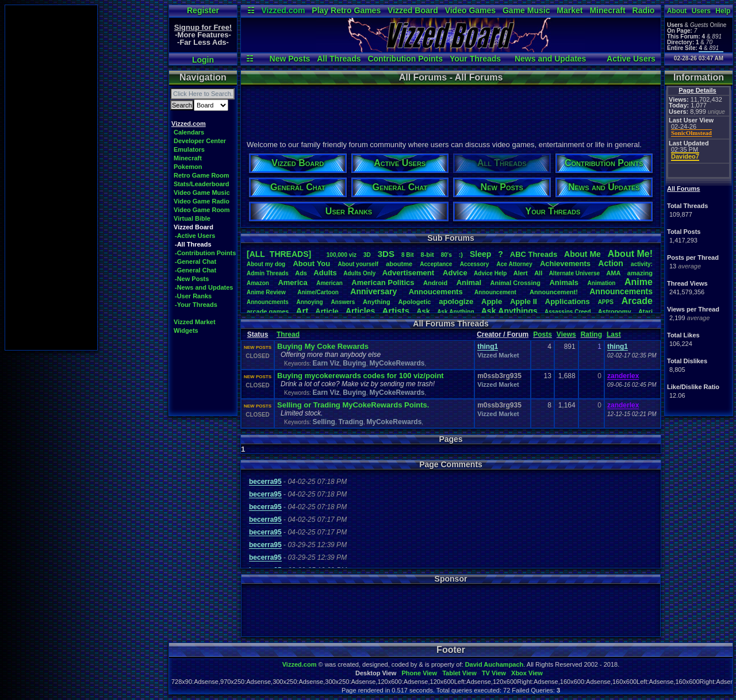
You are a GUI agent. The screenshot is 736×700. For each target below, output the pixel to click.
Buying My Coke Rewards (323, 346)
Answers (343, 302)
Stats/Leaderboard (202, 184)
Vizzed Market (195, 322)
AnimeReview (266, 292)
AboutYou (311, 264)
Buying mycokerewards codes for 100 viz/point (361, 376)
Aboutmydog (266, 264)
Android (435, 283)
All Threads (339, 59)
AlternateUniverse (574, 273)
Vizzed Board (413, 10)
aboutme (399, 264)
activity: (642, 264)
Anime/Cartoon (318, 292)
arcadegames (268, 311)
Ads (301, 273)
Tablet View (459, 673)
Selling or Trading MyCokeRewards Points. (353, 405)
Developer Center (200, 141)
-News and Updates (204, 287)
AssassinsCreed (568, 312)
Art (302, 311)
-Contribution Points (205, 253)
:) (461, 255)
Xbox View (527, 673)
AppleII (524, 301)
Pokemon (188, 167)
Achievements (565, 264)
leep (480, 254)
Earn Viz (326, 363)
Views (566, 334)
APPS (606, 302)
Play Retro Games (346, 10)
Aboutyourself (358, 264)
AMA (613, 273)
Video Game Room (202, 210)
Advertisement (409, 273)
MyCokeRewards (397, 363)
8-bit (428, 255)
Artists (396, 311)
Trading (350, 422)
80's (446, 255)
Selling (323, 422)
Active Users (631, 59)
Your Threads (475, 59)
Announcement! (554, 292)
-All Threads (193, 244)
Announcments (268, 302)
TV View (494, 673)
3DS (386, 254)
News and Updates (550, 59)
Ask (423, 311)
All (538, 273)
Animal (469, 282)
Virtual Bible (192, 218)
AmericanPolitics (383, 282)
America (292, 282)
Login (203, 60)
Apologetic (415, 302)
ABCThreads (534, 254)
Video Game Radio (202, 201)
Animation (602, 283)
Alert (521, 273)
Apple (492, 301)
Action (611, 263)
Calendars (189, 132)
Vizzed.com (283, 10)
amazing (640, 273)
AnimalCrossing (515, 283)
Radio (644, 10)
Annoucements (436, 292)
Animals (564, 282)
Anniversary (373, 291)
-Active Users (195, 236)
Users (701, 11)
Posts (543, 334)
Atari (645, 311)
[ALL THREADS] (279, 254)
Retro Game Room (202, 175)
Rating (591, 334)
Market (570, 10)
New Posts (290, 59)
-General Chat (195, 261)
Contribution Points (405, 59)
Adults (325, 273)
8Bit (408, 255)
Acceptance (436, 264)
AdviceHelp (490, 273)
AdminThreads (268, 273)
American (329, 283)
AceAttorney (514, 264)
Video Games (470, 10)
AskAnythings (509, 311)
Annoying (310, 302)
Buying (354, 363)
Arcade (637, 301)
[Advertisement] (51, 178)
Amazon (258, 283)
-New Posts (192, 279)
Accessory (475, 264)
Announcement (496, 292)
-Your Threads (196, 305)
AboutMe (582, 254)
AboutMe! (630, 254)
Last (614, 334)
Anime (639, 282)
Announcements (621, 291)
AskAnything (455, 312)
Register (203, 10)
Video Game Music (202, 193)
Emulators (189, 149)
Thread (288, 334)
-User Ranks (193, 296)
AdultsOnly (359, 273)
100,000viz (342, 255)
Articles (360, 311)
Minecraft (607, 10)
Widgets (186, 330)
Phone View (419, 673)
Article (327, 311)
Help (723, 11)
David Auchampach (494, 664)
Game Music (526, 10)
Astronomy (615, 311)
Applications (568, 301)
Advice (455, 273)
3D (367, 255)
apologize (456, 301)
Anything (377, 302)
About (677, 11)
